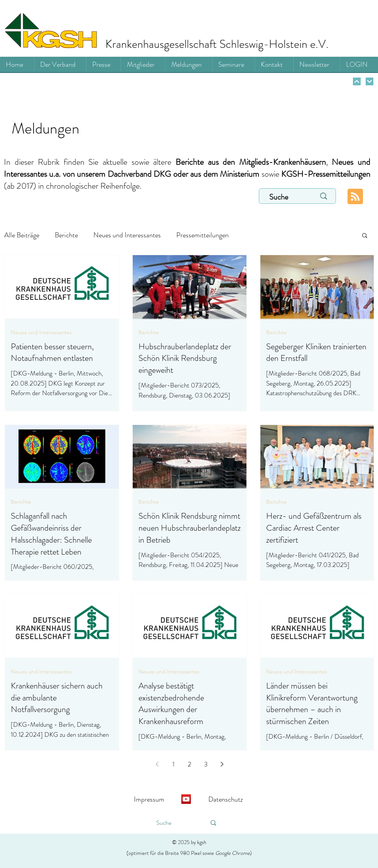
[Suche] (284, 197)
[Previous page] (157, 764)
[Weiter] (357, 81)
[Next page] (222, 764)
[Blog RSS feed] (355, 197)
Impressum (149, 799)
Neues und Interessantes (127, 235)
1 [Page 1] (173, 764)
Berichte (66, 235)
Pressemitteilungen (202, 235)
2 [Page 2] (190, 764)
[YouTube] (186, 799)
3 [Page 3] (206, 764)
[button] (365, 236)
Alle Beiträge (22, 235)
